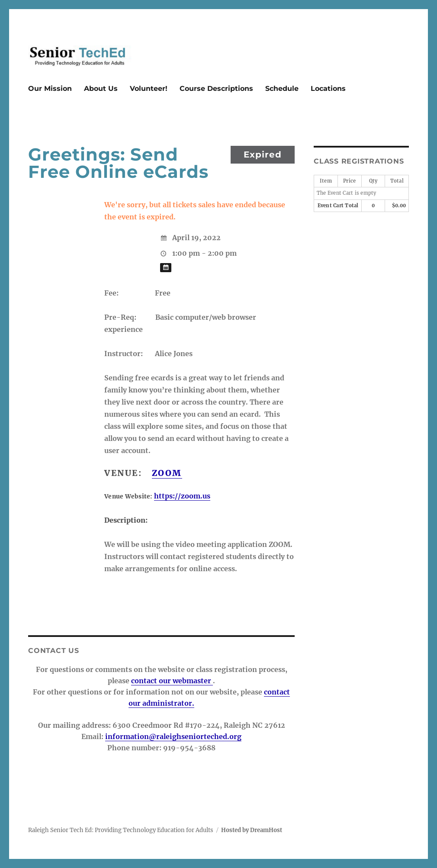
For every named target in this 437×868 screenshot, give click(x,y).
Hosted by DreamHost (252, 830)
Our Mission (50, 88)
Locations (328, 88)
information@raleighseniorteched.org (173, 736)
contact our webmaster (172, 681)
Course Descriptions (216, 88)
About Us (101, 88)
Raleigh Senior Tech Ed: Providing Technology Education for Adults (121, 830)
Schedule (282, 88)
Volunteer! (149, 88)
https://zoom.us (182, 496)
